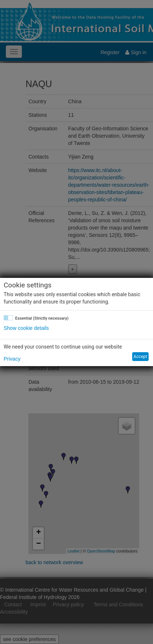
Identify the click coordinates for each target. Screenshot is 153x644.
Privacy (12, 359)
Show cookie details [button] (26, 328)
